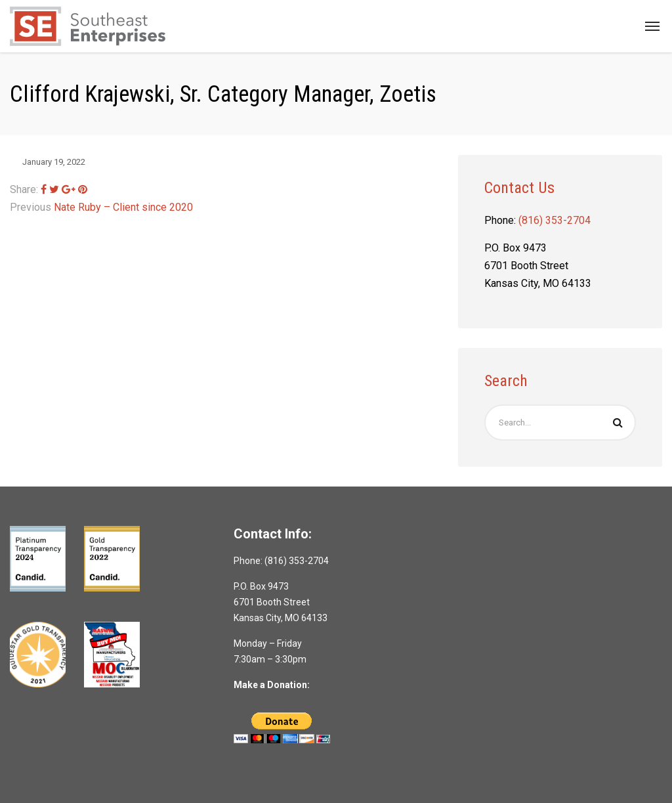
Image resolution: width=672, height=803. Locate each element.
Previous (31, 207)
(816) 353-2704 (555, 220)
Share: (24, 189)
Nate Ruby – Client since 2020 (123, 207)
